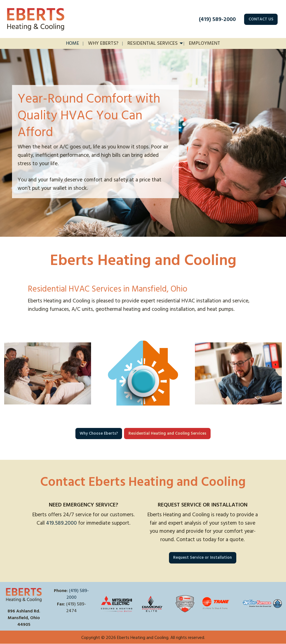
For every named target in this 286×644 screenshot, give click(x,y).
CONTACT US (261, 19)
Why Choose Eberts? (99, 434)
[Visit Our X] (65, 617)
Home (72, 43)
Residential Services (152, 43)
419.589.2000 (61, 523)
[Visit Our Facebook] (56, 617)
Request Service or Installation (202, 558)
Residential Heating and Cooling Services (167, 434)
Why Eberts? (103, 43)
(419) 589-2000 (217, 19)
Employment (204, 43)
